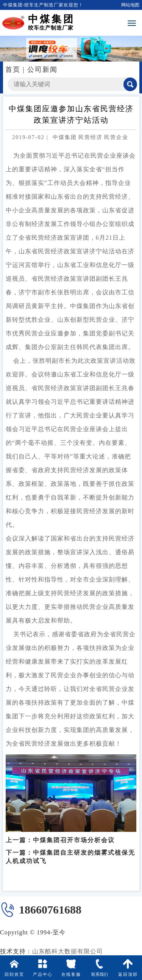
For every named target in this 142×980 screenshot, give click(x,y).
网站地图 (130, 5)
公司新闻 (42, 70)
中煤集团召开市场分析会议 (74, 834)
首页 (13, 70)
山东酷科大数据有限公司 (68, 951)
